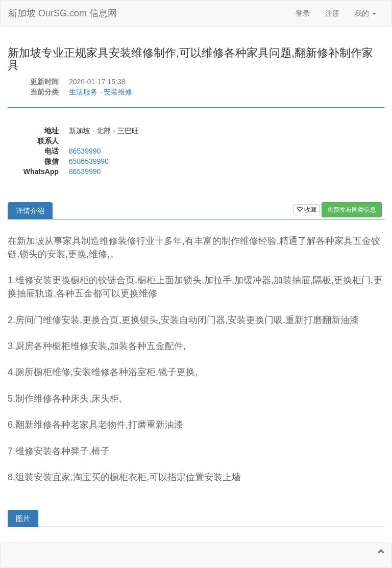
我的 (365, 13)
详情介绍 (30, 211)
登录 (303, 13)
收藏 (307, 210)
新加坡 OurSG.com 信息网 (63, 13)
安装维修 (118, 92)
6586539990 (89, 161)
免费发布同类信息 (352, 210)
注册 (332, 13)
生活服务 (83, 92)
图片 (23, 518)
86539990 (85, 151)
